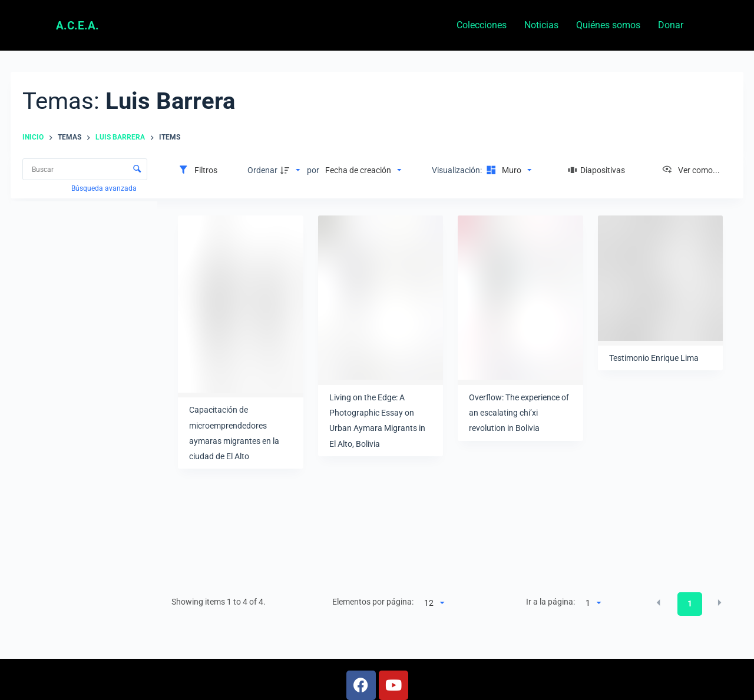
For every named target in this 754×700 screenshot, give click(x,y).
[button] (659, 603)
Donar (671, 25)
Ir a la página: (550, 602)
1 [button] (690, 603)
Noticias (541, 25)
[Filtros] (198, 170)
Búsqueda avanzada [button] (105, 188)
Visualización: (458, 170)
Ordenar (262, 170)
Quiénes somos (608, 25)
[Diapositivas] (597, 170)
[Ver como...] (691, 170)
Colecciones (482, 25)
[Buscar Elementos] (85, 169)
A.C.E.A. (77, 26)
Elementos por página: (373, 602)
